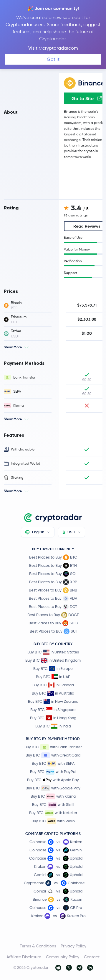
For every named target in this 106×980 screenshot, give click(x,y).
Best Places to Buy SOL (53, 574)
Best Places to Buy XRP (53, 582)
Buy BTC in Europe (53, 669)
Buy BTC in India (53, 726)
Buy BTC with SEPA (53, 764)
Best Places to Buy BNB (53, 590)
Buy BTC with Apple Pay (53, 780)
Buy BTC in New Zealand (53, 701)
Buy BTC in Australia (53, 693)
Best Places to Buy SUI (53, 631)
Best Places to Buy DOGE (53, 615)
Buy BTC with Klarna (53, 796)
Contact (92, 957)
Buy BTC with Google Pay (53, 788)
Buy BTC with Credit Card (53, 755)
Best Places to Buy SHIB (53, 623)
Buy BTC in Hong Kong (53, 718)
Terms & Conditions (38, 946)
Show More (13, 347)
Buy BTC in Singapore (53, 710)
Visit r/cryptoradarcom (53, 48)
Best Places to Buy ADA (53, 599)
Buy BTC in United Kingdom (53, 660)
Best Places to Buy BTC (53, 557)
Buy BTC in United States (53, 652)
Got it (53, 59)
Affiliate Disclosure (24, 957)
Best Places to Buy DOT (53, 607)
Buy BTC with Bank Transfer (53, 747)
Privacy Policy (73, 946)
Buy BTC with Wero (53, 821)
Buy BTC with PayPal (53, 772)
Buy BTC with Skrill (53, 805)
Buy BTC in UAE (53, 677)
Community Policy (63, 957)
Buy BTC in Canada (53, 685)
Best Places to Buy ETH (53, 566)
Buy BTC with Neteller (53, 813)
